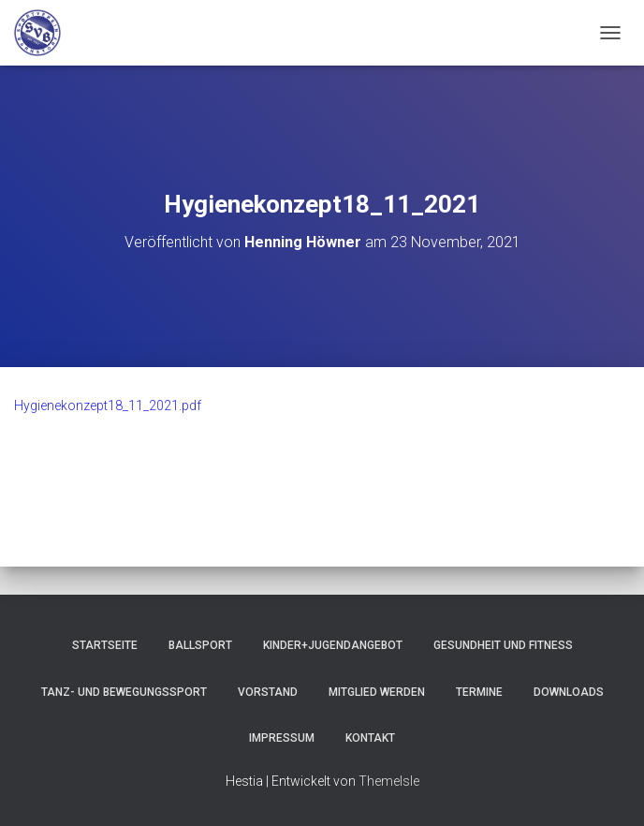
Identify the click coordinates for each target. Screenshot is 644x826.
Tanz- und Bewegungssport (124, 692)
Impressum (282, 738)
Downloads (569, 692)
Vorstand (268, 692)
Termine (479, 692)
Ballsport (200, 645)
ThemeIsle (389, 781)
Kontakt (370, 738)
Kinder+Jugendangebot (333, 645)
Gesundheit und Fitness (503, 645)
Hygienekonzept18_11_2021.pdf (108, 406)
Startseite (105, 645)
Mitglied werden (377, 692)
